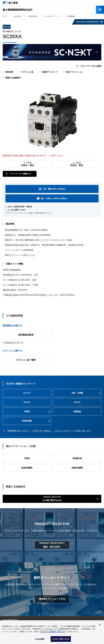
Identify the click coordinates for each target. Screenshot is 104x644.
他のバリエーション (75, 72)
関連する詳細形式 (13, 78)
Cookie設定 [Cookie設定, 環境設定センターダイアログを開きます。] (40, 639)
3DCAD (77, 402)
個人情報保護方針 (10, 620)
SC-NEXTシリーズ (52, 16)
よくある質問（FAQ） (17, 210)
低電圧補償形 (77, 468)
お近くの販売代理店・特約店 (20, 207)
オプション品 (28, 72)
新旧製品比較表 (26, 335)
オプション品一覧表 (26, 360)
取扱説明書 (27, 421)
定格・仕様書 (77, 393)
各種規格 (77, 411)
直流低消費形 (27, 468)
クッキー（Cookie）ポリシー (53, 632)
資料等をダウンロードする (52, 599)
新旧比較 (9, 72)
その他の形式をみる (52, 499)
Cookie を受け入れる (61, 639)
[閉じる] (100, 625)
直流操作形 (77, 458)
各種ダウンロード (50, 72)
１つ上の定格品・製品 (77, 164)
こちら (57, 431)
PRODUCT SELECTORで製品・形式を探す (52, 545)
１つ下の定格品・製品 (27, 164)
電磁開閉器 (33, 16)
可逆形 (27, 458)
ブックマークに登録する (20, 174)
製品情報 (17, 16)
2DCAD (27, 402)
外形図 (27, 411)
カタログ (27, 393)
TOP (5, 16)
